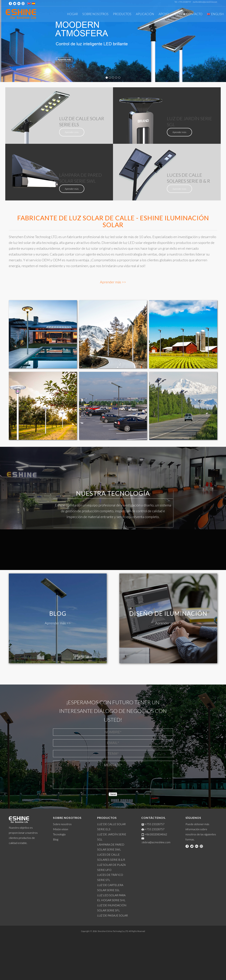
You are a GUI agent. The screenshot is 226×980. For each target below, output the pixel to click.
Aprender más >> (113, 282)
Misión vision (61, 829)
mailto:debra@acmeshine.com (205, 2)
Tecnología (59, 834)
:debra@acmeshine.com (156, 842)
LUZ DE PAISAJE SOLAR (112, 915)
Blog (56, 839)
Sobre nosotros (62, 824)
